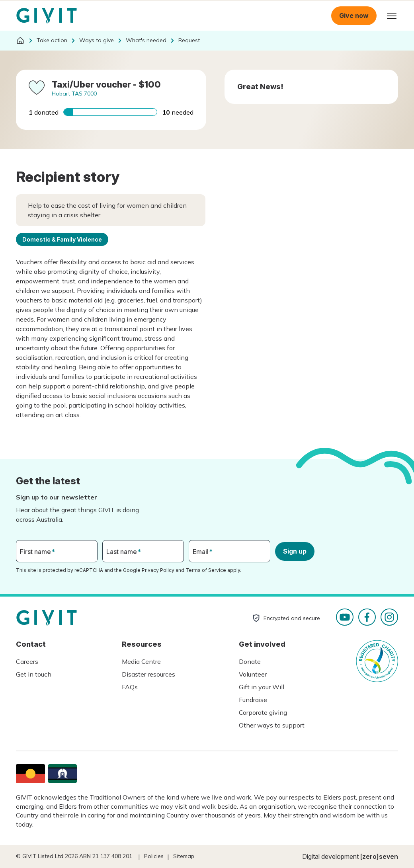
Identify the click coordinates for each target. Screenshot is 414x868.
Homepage (47, 16)
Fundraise (253, 700)
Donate (250, 661)
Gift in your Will (262, 687)
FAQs (130, 687)
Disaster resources (148, 674)
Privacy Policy (158, 570)
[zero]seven (379, 856)
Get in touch (34, 674)
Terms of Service (206, 570)
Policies (154, 856)
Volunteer (253, 674)
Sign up (295, 551)
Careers (27, 661)
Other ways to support (272, 725)
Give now (354, 16)
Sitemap (184, 856)
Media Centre (141, 661)
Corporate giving (263, 712)
